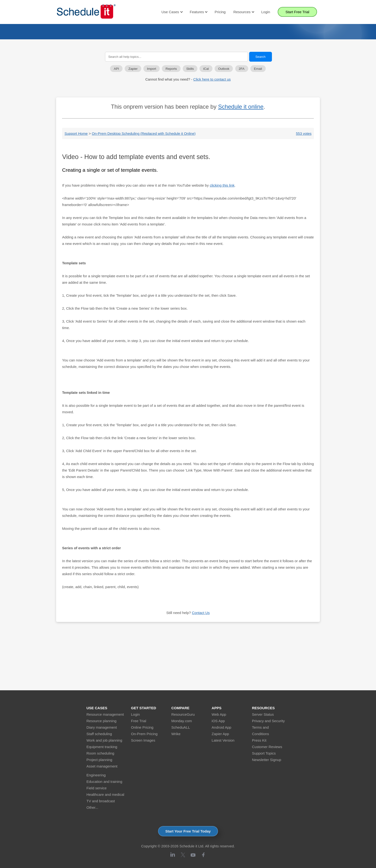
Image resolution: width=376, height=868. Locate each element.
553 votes (304, 133)
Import (152, 69)
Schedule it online (241, 107)
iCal (206, 69)
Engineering (96, 775)
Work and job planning (104, 740)
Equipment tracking (102, 747)
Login (266, 12)
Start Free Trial (297, 12)
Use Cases (172, 12)
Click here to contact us (212, 79)
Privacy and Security (268, 721)
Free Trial (138, 721)
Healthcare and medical (106, 794)
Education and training (104, 782)
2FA (242, 69)
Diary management (102, 727)
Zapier (133, 69)
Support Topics (264, 753)
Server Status (263, 714)
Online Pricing (142, 727)
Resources (243, 12)
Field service (97, 788)
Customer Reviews (267, 747)
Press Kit (259, 740)
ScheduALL (181, 727)
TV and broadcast (101, 801)
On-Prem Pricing (144, 734)
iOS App (218, 721)
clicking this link (222, 185)
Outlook (224, 69)
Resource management (105, 714)
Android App (222, 727)
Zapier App (220, 734)
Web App (219, 714)
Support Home (76, 133)
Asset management (102, 766)
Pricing (220, 12)
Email (258, 69)
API (116, 69)
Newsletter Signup (267, 760)
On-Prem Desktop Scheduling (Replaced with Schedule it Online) (144, 133)
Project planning (100, 760)
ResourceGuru (183, 714)
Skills (190, 69)
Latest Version (223, 740)
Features (198, 12)
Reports (171, 69)
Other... (92, 807)
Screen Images (143, 740)
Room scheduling (100, 753)
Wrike (176, 734)
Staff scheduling (99, 734)
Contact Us (201, 613)
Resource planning (102, 721)
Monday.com (182, 721)
